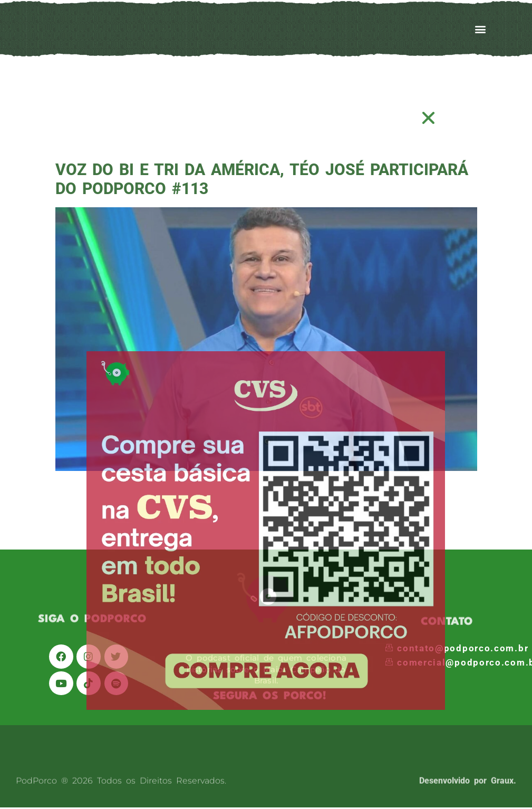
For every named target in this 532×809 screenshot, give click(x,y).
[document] (266, 405)
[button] (429, 118)
